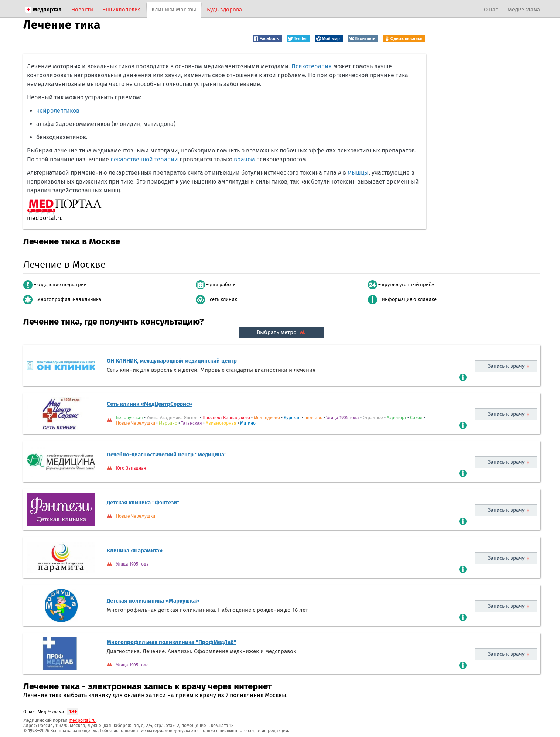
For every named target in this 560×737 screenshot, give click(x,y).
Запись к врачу (506, 366)
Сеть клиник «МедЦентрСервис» (149, 404)
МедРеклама (524, 10)
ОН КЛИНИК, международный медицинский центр (172, 361)
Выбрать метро (282, 332)
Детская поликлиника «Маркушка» (153, 601)
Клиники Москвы (174, 10)
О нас (491, 10)
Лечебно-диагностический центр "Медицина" (167, 455)
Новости (82, 10)
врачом (244, 159)
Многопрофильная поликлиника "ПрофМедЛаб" (172, 642)
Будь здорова (224, 10)
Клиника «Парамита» (135, 551)
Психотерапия (312, 66)
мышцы (358, 173)
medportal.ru (82, 720)
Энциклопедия (122, 10)
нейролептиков (58, 111)
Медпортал (47, 10)
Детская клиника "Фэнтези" (143, 503)
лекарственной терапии (144, 159)
